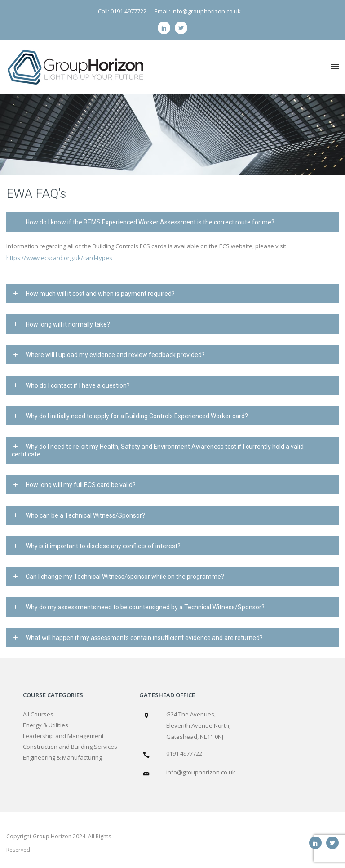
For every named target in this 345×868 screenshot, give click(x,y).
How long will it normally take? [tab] (68, 324)
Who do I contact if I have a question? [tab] (78, 385)
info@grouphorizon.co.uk (201, 772)
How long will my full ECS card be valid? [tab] (81, 485)
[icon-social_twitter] (181, 28)
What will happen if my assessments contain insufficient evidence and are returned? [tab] (144, 638)
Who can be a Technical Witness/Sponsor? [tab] (85, 515)
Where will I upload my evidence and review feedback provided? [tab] (115, 355)
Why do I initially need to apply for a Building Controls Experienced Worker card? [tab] (137, 416)
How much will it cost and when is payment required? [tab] (100, 294)
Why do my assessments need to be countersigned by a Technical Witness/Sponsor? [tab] (145, 607)
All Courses (38, 714)
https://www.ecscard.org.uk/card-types (59, 258)
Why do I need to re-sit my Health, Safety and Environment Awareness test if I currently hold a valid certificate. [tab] (158, 450)
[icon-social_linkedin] (166, 28)
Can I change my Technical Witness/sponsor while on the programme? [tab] (125, 577)
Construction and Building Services (70, 747)
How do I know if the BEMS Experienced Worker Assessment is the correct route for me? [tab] (150, 222)
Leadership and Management (63, 736)
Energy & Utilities (46, 725)
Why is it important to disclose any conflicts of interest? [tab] (103, 546)
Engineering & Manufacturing (62, 757)
